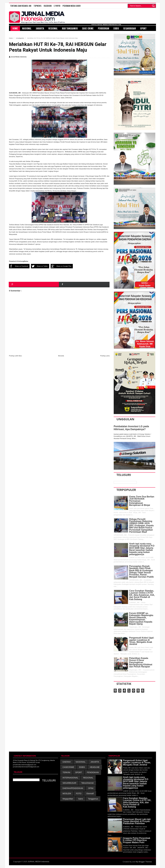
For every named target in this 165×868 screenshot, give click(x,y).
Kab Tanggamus (70, 28)
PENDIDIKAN (93, 772)
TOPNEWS (38, 6)
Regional (53, 28)
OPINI (91, 788)
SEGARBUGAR (69, 783)
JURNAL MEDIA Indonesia (38, 862)
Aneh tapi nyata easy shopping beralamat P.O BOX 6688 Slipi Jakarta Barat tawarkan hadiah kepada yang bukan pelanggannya (142, 549)
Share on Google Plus (61, 266)
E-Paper (57, 6)
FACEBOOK (48, 6)
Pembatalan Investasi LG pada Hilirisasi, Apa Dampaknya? (131, 428)
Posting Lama (105, 356)
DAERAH (67, 762)
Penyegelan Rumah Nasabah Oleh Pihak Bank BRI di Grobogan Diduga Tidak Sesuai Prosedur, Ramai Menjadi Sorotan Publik (141, 571)
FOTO (79, 793)
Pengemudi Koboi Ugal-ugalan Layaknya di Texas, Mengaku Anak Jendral (142, 641)
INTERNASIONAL (70, 778)
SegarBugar (130, 28)
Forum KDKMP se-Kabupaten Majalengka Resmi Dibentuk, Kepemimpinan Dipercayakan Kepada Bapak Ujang (141, 619)
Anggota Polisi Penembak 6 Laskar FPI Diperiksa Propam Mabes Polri (137, 840)
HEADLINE (95, 767)
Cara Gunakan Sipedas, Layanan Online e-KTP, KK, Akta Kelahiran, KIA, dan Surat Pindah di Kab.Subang (142, 595)
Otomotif (90, 793)
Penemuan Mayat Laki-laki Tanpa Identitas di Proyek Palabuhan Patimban (137, 821)
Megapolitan (68, 799)
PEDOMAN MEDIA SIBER (72, 6)
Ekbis (116, 28)
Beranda (61, 356)
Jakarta (40, 28)
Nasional (27, 28)
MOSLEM (67, 793)
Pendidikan (104, 28)
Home (11, 38)
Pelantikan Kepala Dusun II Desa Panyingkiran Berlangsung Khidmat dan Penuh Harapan (141, 662)
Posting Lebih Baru (15, 356)
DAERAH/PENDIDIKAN (73, 788)
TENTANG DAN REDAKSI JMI (21, 6)
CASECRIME (68, 767)
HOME (15, 28)
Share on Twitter (39, 266)
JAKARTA (95, 762)
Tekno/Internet (87, 783)
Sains (81, 799)
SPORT (79, 772)
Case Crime (88, 28)
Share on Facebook (19, 266)
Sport (143, 28)
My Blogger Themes (144, 862)
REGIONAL (88, 778)
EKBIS (82, 767)
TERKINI (66, 772)
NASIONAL (81, 762)
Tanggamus (93, 799)
